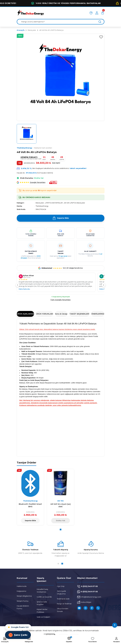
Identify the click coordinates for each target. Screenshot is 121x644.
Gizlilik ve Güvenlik (44, 597)
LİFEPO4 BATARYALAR (54, 203)
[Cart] (103, 13)
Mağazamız (21, 591)
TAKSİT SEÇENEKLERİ (79, 314)
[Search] (61, 22)
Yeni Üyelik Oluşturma (61, 592)
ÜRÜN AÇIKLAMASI (25, 314)
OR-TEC (60, 501)
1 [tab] (61, 530)
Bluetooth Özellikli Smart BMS (30, 505)
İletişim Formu (23, 601)
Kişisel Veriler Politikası (42, 611)
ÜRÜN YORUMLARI (45, 314)
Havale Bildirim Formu (23, 607)
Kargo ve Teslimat (64, 604)
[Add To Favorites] (101, 37)
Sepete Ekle (30, 520)
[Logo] (31, 13)
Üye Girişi (61, 586)
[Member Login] (97, 13)
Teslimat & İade (63, 599)
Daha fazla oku (24, 289)
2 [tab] (63, 564)
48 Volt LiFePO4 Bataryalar (74, 203)
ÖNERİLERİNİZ (98, 314)
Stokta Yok (60, 520)
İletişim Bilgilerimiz (24, 596)
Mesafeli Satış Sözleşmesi (42, 591)
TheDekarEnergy (34, 148)
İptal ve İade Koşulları (42, 603)
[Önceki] (18, 285)
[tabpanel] (30, 497)
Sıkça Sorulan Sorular (63, 610)
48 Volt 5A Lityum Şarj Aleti (60, 505)
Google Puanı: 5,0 (18, 627)
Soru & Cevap (61, 314)
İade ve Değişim (43, 617)
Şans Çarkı (18, 635)
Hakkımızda (22, 586)
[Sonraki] (104, 285)
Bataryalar (40, 203)
